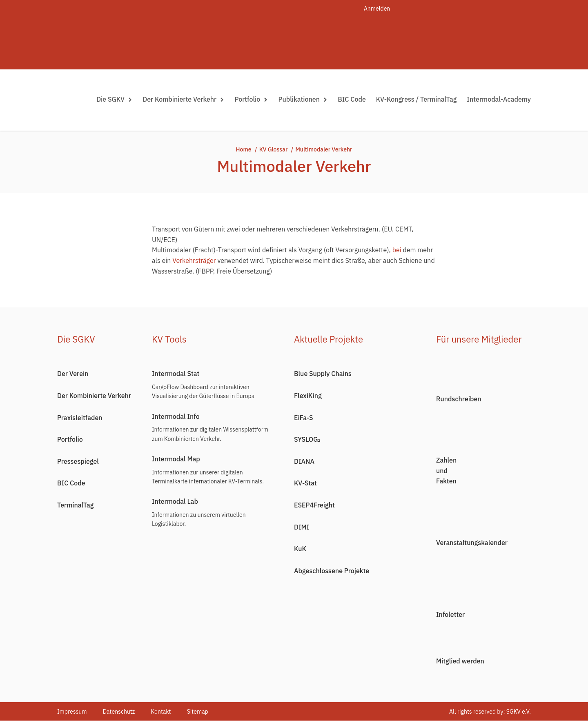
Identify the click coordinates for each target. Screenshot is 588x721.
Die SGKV (114, 99)
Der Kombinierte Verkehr (183, 99)
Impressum (72, 712)
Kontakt (161, 712)
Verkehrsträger (194, 260)
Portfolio (251, 99)
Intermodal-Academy (499, 99)
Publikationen (303, 99)
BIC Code (352, 99)
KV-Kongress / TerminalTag (416, 99)
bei (397, 250)
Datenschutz (119, 712)
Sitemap (198, 712)
